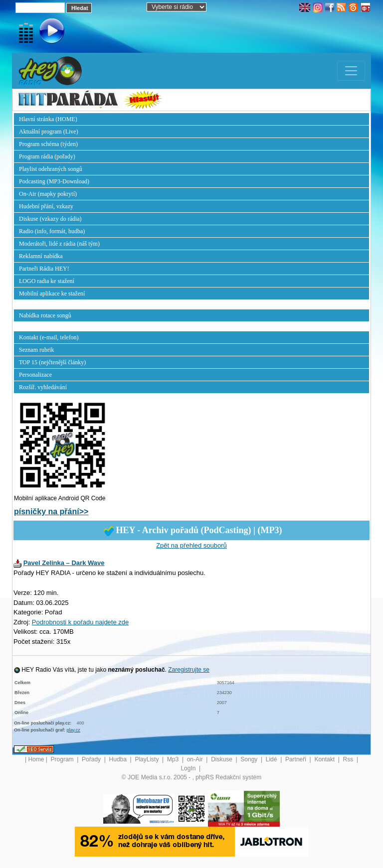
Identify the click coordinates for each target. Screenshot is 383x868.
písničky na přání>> (51, 511)
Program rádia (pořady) (47, 156)
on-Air (196, 759)
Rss (349, 759)
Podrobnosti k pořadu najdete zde (80, 622)
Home (36, 759)
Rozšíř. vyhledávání (43, 387)
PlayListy (147, 759)
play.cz (74, 730)
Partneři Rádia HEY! (44, 269)
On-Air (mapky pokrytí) (48, 194)
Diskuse (222, 759)
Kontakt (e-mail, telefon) (49, 337)
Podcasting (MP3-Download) (54, 181)
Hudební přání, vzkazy (46, 206)
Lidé (272, 759)
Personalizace (35, 375)
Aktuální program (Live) (49, 132)
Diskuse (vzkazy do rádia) (50, 219)
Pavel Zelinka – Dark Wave (64, 563)
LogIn (189, 768)
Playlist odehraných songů (51, 169)
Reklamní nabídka (41, 256)
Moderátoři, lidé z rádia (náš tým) (59, 244)
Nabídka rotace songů (45, 315)
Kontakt (325, 759)
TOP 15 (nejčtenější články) (52, 362)
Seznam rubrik (36, 350)
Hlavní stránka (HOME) (48, 119)
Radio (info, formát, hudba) (52, 231)
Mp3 (174, 759)
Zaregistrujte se (189, 670)
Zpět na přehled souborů (191, 545)
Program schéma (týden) (48, 144)
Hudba (119, 759)
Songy (250, 759)
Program (63, 759)
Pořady (92, 759)
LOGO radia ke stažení (47, 281)
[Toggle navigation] (351, 71)
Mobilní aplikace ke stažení (52, 293)
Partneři (296, 759)
